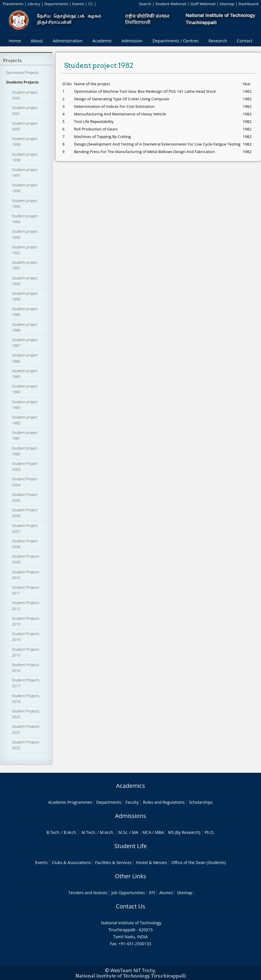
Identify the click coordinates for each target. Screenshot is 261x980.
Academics (130, 786)
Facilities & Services (113, 862)
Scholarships (201, 802)
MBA (159, 832)
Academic (102, 41)
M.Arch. (107, 832)
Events (78, 4)
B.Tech (53, 832)
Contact (244, 41)
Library (34, 4)
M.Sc (123, 832)
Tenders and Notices (88, 893)
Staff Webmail (203, 4)
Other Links (130, 876)
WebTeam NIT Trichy (133, 970)
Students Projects (22, 82)
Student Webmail (171, 4)
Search (145, 4)
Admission (132, 41)
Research (218, 41)
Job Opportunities (128, 893)
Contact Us (130, 906)
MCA (147, 832)
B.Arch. (70, 832)
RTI (152, 893)
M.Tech (88, 832)
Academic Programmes (70, 802)
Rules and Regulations (164, 802)
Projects (12, 60)
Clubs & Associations (71, 862)
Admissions (130, 816)
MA (135, 832)
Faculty (132, 802)
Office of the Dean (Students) (199, 862)
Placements (13, 4)
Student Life (130, 846)
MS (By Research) (184, 832)
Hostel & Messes (151, 862)
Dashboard (248, 4)
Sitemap (227, 4)
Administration (68, 41)
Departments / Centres (176, 41)
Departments (56, 4)
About (37, 41)
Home (15, 41)
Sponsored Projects (22, 72)
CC (91, 4)
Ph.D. (210, 832)
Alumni (166, 893)
